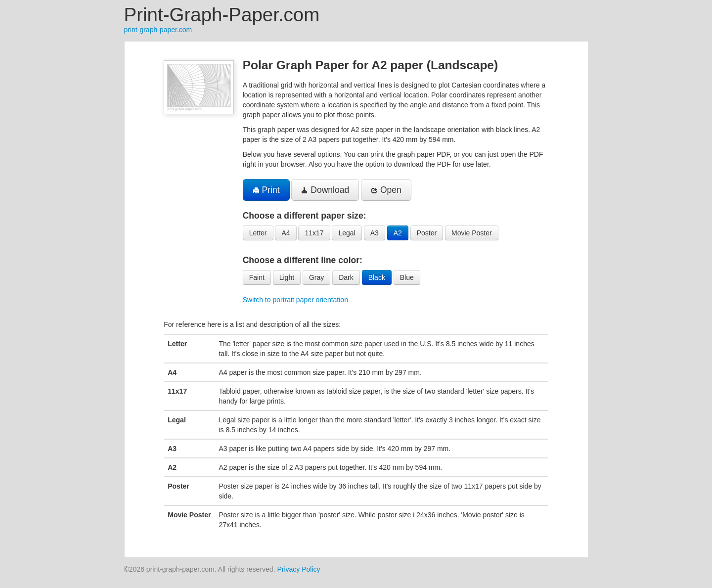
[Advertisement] (75, 190)
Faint (257, 277)
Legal (347, 233)
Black (377, 277)
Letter (258, 233)
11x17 (314, 233)
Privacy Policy (298, 569)
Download (325, 190)
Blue (407, 277)
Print (266, 190)
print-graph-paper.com (158, 30)
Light (287, 277)
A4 (286, 233)
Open (386, 190)
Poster (427, 233)
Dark (346, 277)
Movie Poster (472, 233)
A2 (398, 233)
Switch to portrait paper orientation (295, 300)
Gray (316, 277)
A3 (375, 233)
